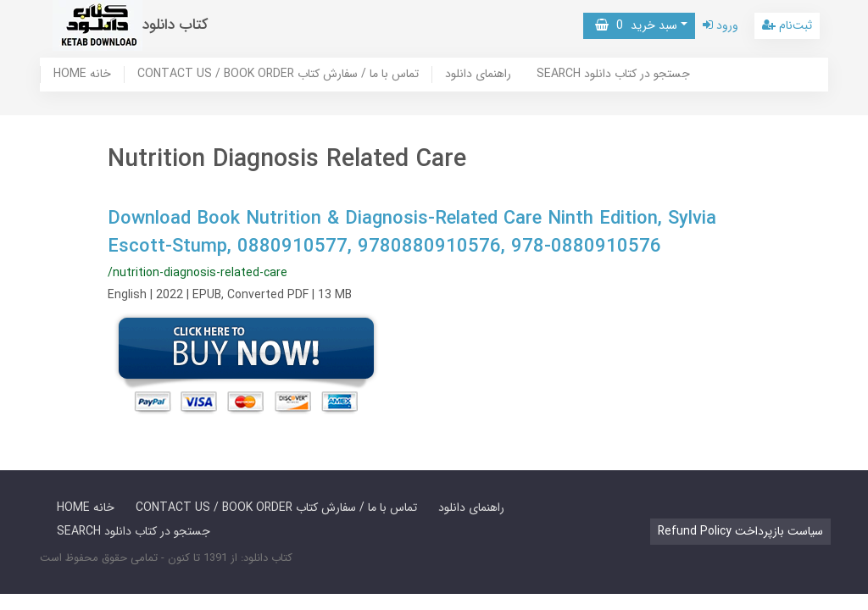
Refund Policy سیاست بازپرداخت (740, 531)
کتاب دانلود (175, 25)
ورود (721, 25)
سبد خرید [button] (636, 25)
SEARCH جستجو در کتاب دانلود (613, 75)
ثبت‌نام (787, 25)
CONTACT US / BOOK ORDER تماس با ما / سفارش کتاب (278, 75)
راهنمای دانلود (478, 75)
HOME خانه (82, 75)
